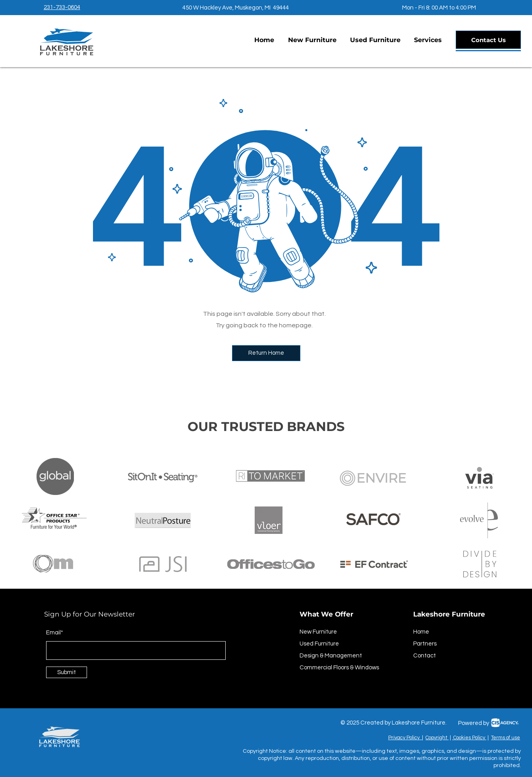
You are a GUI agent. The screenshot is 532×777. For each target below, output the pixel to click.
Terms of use (506, 738)
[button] (428, 40)
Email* (55, 633)
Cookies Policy (469, 738)
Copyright (437, 738)
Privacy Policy (405, 738)
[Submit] (67, 672)
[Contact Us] (488, 40)
